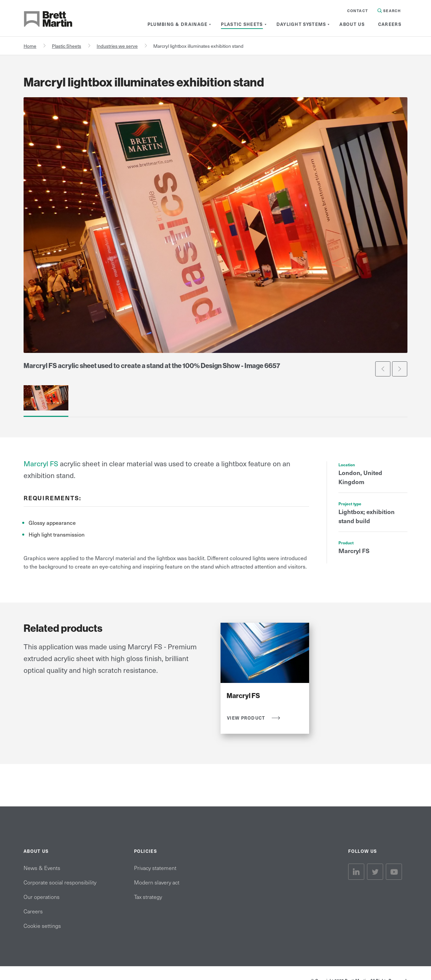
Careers (33, 911)
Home (30, 46)
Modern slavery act (157, 882)
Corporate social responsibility (60, 882)
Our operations (42, 897)
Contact (358, 11)
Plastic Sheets (67, 46)
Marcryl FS (41, 463)
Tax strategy (148, 897)
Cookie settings (42, 925)
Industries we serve (117, 46)
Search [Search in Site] (389, 11)
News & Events (42, 868)
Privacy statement (155, 868)
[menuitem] (178, 24)
